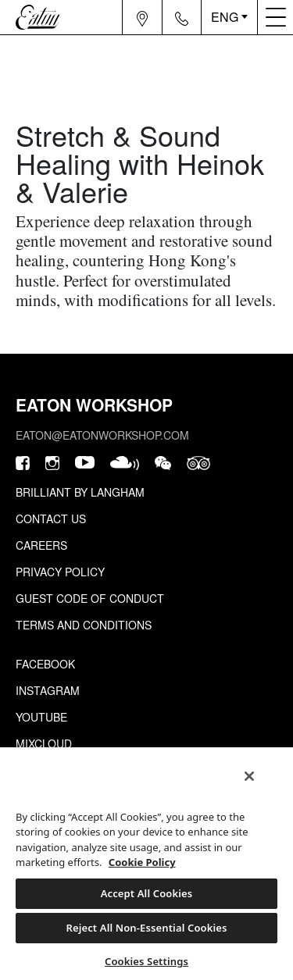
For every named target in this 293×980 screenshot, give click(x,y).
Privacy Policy (60, 572)
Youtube (41, 717)
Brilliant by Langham (80, 492)
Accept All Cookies (147, 893)
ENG (225, 17)
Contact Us (51, 519)
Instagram (48, 690)
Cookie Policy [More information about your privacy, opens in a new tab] (142, 862)
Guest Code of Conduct (90, 598)
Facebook (45, 664)
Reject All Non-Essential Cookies (146, 928)
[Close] (249, 776)
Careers (41, 545)
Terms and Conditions (84, 625)
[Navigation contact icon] (182, 17)
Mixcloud (44, 743)
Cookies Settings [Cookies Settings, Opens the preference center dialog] (146, 961)
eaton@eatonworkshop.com (102, 435)
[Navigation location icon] (143, 17)
